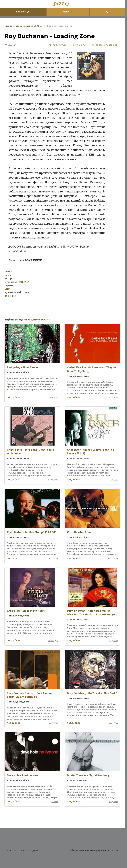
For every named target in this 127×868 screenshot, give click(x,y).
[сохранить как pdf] (104, 45)
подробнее (14, 397)
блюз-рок (10, 296)
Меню (68, 12)
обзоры (18, 26)
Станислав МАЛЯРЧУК (17, 282)
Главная (8, 26)
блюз (8, 275)
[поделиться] (58, 45)
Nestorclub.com (111, 850)
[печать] (79, 45)
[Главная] (62, 4)
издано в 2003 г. (33, 26)
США (7, 289)
